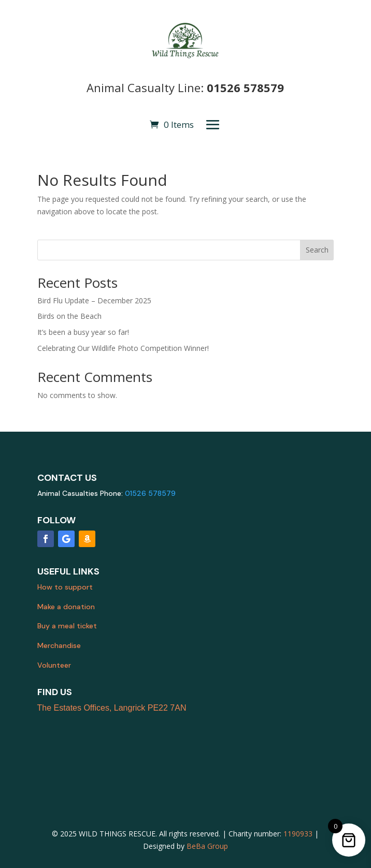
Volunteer (54, 665)
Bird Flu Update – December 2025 (94, 300)
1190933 (298, 834)
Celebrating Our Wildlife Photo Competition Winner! (123, 348)
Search (317, 250)
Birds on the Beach (69, 316)
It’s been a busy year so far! (83, 332)
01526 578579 (245, 87)
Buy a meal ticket (67, 626)
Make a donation (66, 607)
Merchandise (59, 645)
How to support (65, 587)
